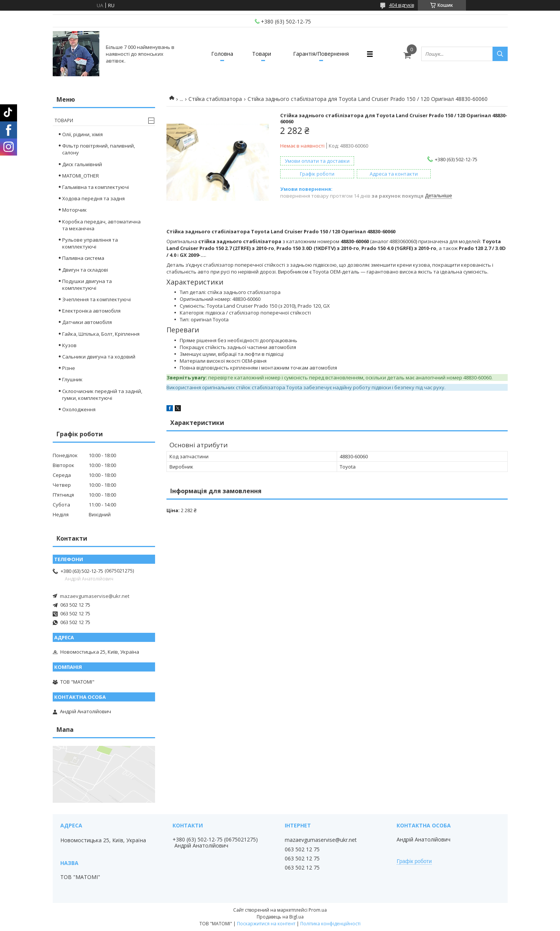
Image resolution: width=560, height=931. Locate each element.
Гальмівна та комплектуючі (96, 187)
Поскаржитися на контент (266, 924)
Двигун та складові (85, 270)
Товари (262, 54)
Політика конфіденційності (330, 924)
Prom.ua (318, 910)
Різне (69, 368)
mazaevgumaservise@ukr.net (95, 596)
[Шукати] (500, 54)
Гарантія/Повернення (321, 54)
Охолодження (79, 409)
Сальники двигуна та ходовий (99, 357)
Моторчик (75, 210)
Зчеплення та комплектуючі (96, 299)
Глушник (72, 379)
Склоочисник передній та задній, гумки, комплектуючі (102, 395)
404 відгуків (402, 5)
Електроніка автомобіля (91, 311)
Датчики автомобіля (87, 322)
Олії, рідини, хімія (82, 134)
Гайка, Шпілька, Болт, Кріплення (101, 334)
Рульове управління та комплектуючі (90, 243)
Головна (222, 54)
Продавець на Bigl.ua (280, 917)
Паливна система (83, 258)
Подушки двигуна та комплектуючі (87, 285)
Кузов (69, 345)
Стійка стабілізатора (215, 99)
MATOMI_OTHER (81, 176)
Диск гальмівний (82, 164)
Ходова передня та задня (93, 198)
